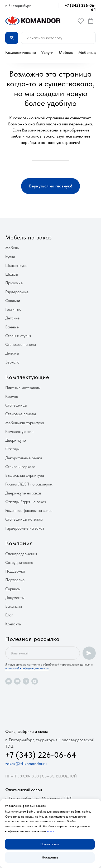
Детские (12, 318)
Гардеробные (17, 292)
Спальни (13, 301)
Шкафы (12, 274)
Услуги (47, 52)
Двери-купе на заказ (23, 493)
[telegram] (26, 681)
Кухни (10, 257)
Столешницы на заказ (24, 519)
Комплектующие (21, 52)
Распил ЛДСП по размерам (29, 484)
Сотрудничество (19, 563)
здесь (50, 831)
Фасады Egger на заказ (26, 502)
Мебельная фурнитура (25, 423)
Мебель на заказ (28, 237)
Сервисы (13, 589)
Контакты (13, 624)
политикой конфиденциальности (27, 668)
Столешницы (16, 405)
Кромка (12, 397)
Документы (15, 598)
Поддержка (15, 571)
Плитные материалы (23, 388)
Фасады (12, 449)
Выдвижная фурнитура (25, 475)
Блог (9, 615)
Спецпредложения (21, 554)
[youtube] (17, 681)
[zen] (35, 681)
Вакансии (14, 606)
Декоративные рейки (24, 458)
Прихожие (14, 283)
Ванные (12, 327)
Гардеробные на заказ (25, 528)
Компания (19, 543)
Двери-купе (16, 440)
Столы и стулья (18, 336)
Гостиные (13, 309)
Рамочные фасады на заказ (29, 511)
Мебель (66, 52)
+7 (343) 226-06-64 (80, 8)
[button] (81, 21)
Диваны (12, 353)
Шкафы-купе (16, 266)
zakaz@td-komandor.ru (26, 764)
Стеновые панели (21, 345)
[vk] (9, 681)
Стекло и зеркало (20, 467)
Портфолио (15, 580)
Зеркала (12, 362)
